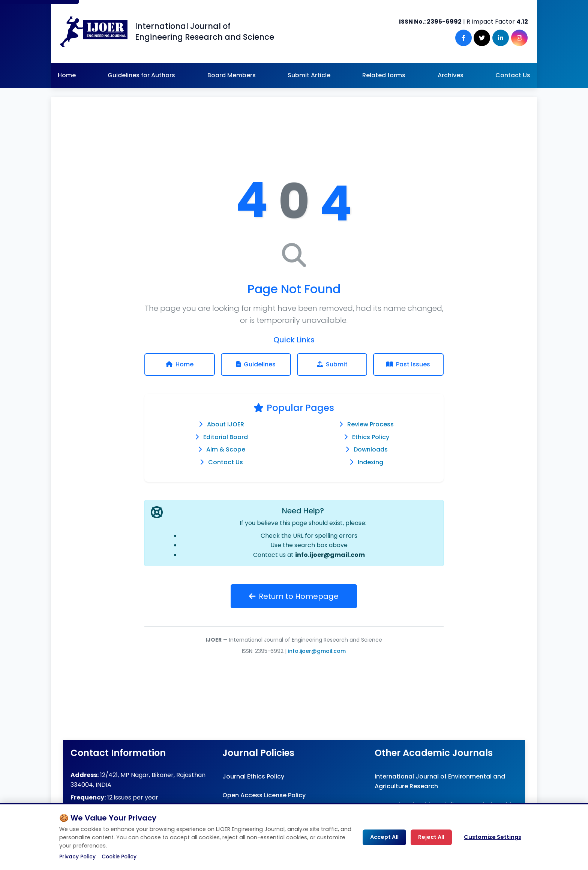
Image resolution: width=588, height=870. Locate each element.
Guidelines (256, 364)
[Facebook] (466, 38)
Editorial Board (226, 437)
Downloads (371, 449)
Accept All (384, 837)
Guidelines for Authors (141, 75)
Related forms (384, 75)
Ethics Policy (371, 437)
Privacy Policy (77, 857)
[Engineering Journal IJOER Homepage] (94, 31)
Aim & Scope (226, 449)
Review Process (370, 424)
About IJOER (226, 424)
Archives (451, 75)
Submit (332, 364)
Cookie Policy (119, 857)
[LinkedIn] (502, 38)
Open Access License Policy (264, 795)
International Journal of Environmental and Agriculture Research (440, 781)
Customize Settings (493, 837)
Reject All (431, 837)
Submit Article (309, 75)
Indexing (370, 462)
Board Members (232, 75)
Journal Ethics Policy (253, 776)
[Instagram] (520, 38)
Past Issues (408, 364)
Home (67, 75)
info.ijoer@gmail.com (330, 555)
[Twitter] (484, 38)
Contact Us (513, 75)
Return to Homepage (294, 596)
